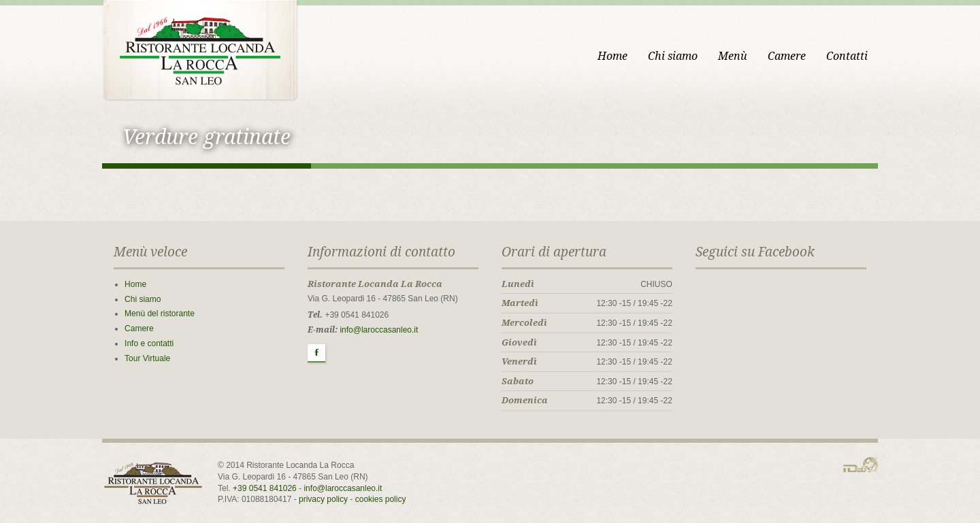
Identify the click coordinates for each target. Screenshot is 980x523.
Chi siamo (673, 56)
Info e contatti (149, 343)
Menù (733, 56)
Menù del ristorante (160, 314)
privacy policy (323, 499)
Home (612, 56)
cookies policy (381, 499)
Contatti (847, 56)
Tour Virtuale (147, 358)
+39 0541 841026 (265, 488)
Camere (787, 56)
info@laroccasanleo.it (379, 330)
